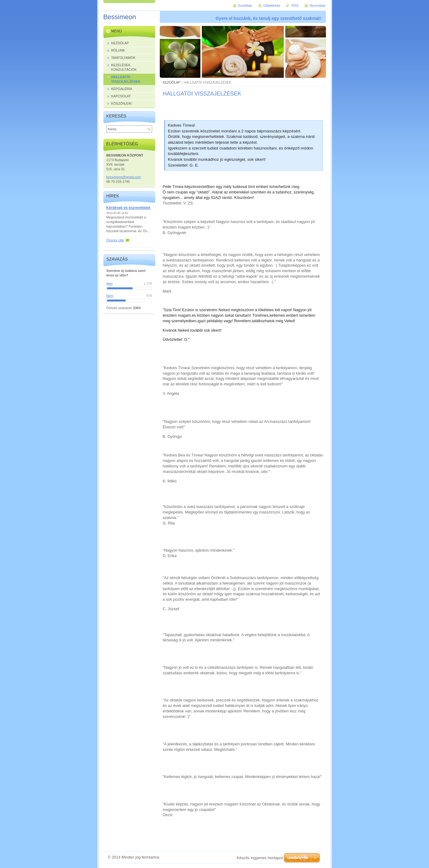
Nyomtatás (318, 5)
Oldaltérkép (272, 5)
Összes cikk (115, 240)
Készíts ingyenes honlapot (260, 858)
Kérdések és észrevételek (129, 208)
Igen (110, 283)
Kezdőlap (245, 5)
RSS (295, 5)
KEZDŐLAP (172, 82)
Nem (110, 296)
